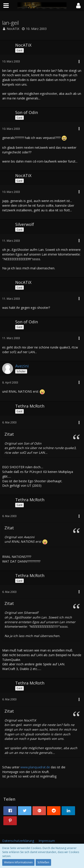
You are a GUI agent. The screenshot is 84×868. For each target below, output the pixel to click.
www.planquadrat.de (35, 767)
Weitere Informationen (18, 862)
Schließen (43, 862)
